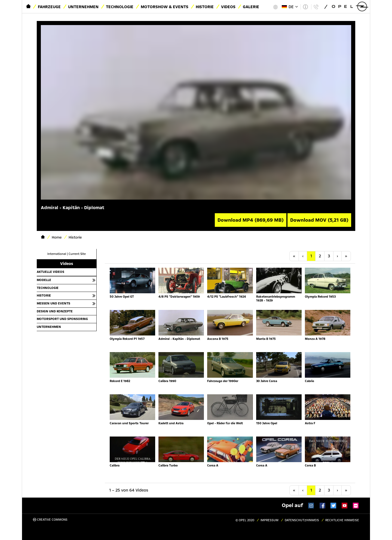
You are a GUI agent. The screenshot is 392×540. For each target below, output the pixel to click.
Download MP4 (251, 220)
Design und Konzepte (55, 311)
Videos (228, 7)
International (57, 254)
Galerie (251, 7)
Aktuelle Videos (50, 272)
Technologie (120, 7)
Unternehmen (83, 7)
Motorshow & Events (165, 7)
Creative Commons (50, 520)
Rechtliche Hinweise (342, 520)
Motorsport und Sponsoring (62, 319)
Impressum (269, 520)
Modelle (44, 280)
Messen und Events (53, 303)
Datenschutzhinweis (302, 520)
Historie (205, 7)
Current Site (77, 254)
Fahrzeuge (49, 7)
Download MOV (319, 220)
